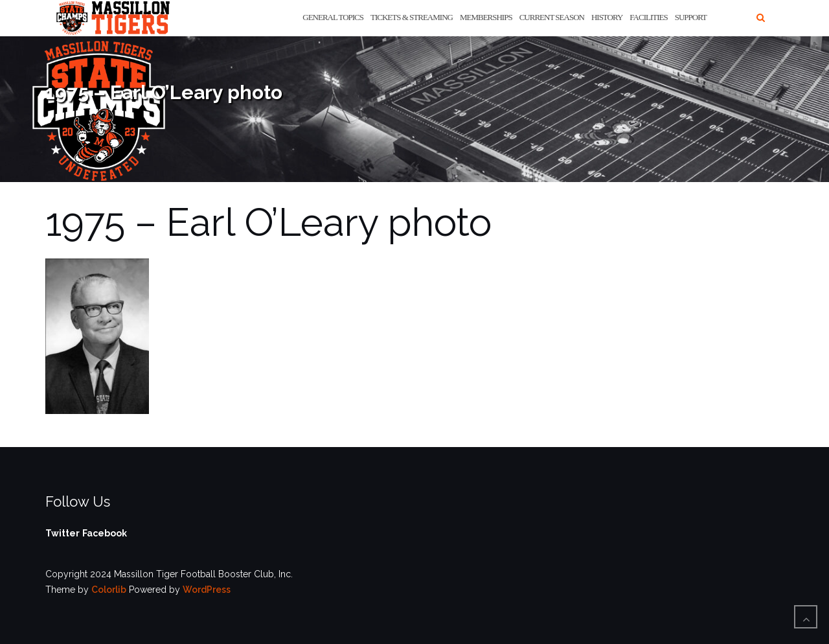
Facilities (648, 17)
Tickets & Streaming (412, 17)
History (607, 17)
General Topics (333, 17)
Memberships (486, 17)
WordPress (207, 590)
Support (691, 17)
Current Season (552, 17)
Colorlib (109, 590)
